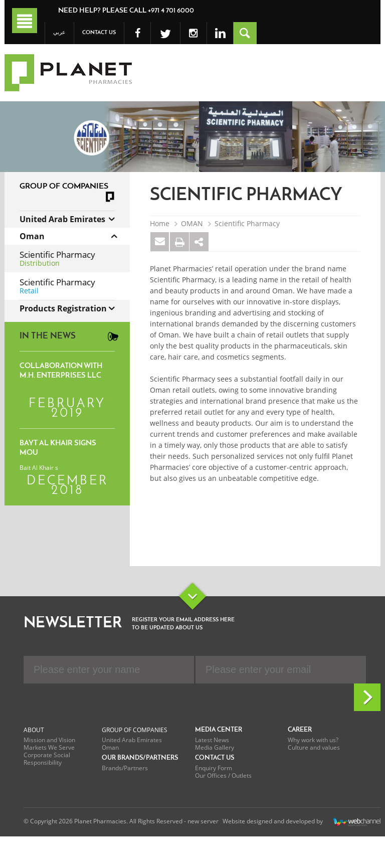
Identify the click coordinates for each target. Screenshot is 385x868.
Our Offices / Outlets (223, 775)
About (34, 730)
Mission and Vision (49, 740)
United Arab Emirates (62, 219)
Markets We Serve (49, 747)
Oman (32, 236)
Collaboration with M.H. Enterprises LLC (61, 371)
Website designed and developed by (302, 822)
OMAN (192, 224)
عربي (59, 33)
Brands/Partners (125, 768)
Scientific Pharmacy (247, 224)
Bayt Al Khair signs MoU (58, 448)
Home (160, 224)
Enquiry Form (214, 768)
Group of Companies (135, 730)
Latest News (212, 740)
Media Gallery (215, 747)
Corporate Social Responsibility (47, 759)
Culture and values (314, 747)
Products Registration (63, 308)
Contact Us (99, 33)
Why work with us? (313, 740)
